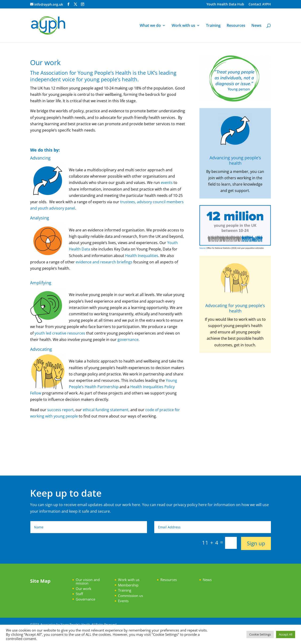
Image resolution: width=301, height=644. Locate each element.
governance (128, 340)
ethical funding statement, (106, 410)
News (256, 26)
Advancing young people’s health (235, 160)
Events (123, 601)
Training (213, 26)
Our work (83, 589)
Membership (128, 585)
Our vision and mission (88, 581)
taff (80, 594)
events (166, 183)
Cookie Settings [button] (260, 634)
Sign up (256, 543)
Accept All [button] (286, 634)
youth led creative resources (60, 333)
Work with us (183, 26)
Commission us (131, 596)
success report (60, 410)
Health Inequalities (142, 256)
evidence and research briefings (105, 262)
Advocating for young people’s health (235, 308)
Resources (236, 26)
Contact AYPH (260, 4)
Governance (85, 599)
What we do (150, 26)
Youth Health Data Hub (225, 4)
